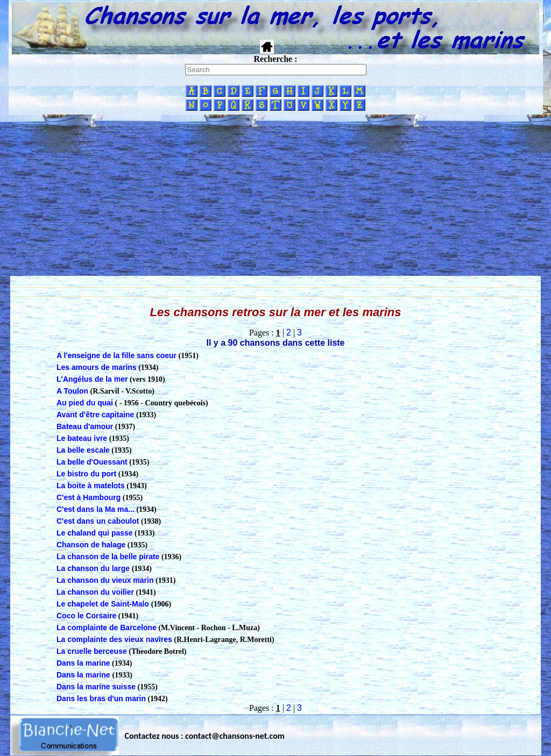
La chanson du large (93, 568)
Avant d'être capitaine (95, 415)
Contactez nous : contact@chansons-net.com (205, 736)
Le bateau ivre (82, 438)
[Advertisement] (275, 195)
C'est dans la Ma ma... (96, 509)
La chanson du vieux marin (105, 580)
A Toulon (72, 391)
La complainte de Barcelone (107, 627)
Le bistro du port (86, 474)
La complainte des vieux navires (114, 639)
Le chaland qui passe (95, 533)
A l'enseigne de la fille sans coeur (116, 355)
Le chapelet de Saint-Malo (104, 604)
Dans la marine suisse (96, 687)
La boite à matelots (91, 486)
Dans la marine (83, 663)
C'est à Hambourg (89, 497)
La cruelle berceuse (92, 651)
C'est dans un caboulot (98, 521)
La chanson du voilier (95, 592)
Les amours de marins (97, 367)
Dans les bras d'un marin (101, 698)
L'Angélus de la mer (92, 379)
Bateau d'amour (85, 426)
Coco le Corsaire (86, 616)
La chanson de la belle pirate (108, 557)
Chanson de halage (91, 545)
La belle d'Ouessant (92, 462)
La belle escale (83, 450)
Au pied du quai (85, 403)
